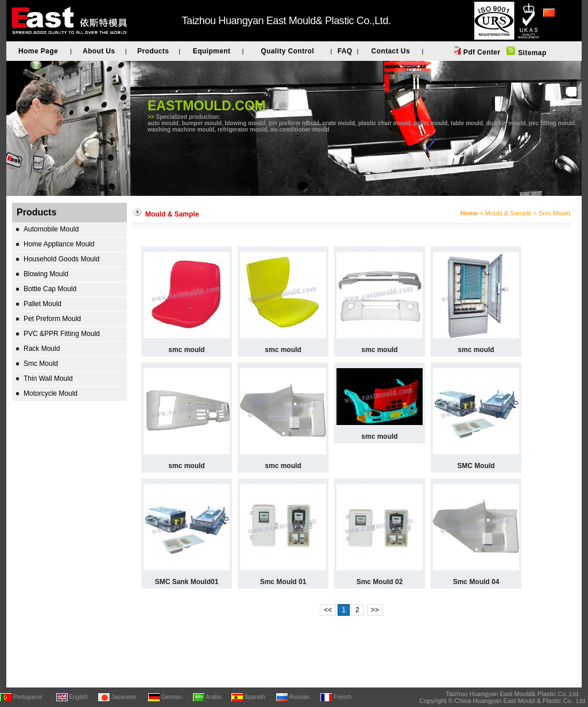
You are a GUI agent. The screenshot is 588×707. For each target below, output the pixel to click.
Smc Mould (41, 364)
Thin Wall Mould (48, 378)
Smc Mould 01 (283, 582)
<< (328, 610)
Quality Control (287, 51)
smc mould (186, 350)
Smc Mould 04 (476, 582)
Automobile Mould (51, 229)
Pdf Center (481, 52)
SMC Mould (476, 466)
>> (375, 610)
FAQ (345, 51)
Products (153, 51)
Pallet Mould (42, 304)
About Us (99, 51)
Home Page (38, 51)
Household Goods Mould (61, 259)
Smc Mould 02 (380, 582)
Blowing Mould (46, 274)
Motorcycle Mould (51, 393)
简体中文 (557, 28)
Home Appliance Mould (59, 244)
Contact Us (391, 51)
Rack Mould (42, 349)
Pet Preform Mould (52, 319)
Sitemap (531, 53)
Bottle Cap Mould (50, 289)
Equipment (212, 51)
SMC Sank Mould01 (187, 582)
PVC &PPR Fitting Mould (62, 334)
